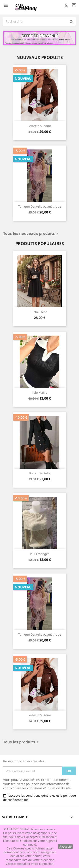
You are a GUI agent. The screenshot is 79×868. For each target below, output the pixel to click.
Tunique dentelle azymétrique (40, 206)
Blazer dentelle (40, 473)
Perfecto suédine (40, 126)
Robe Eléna (39, 312)
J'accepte (65, 847)
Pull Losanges (40, 554)
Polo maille (39, 393)
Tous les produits (22, 742)
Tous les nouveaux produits (31, 234)
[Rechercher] (39, 21)
